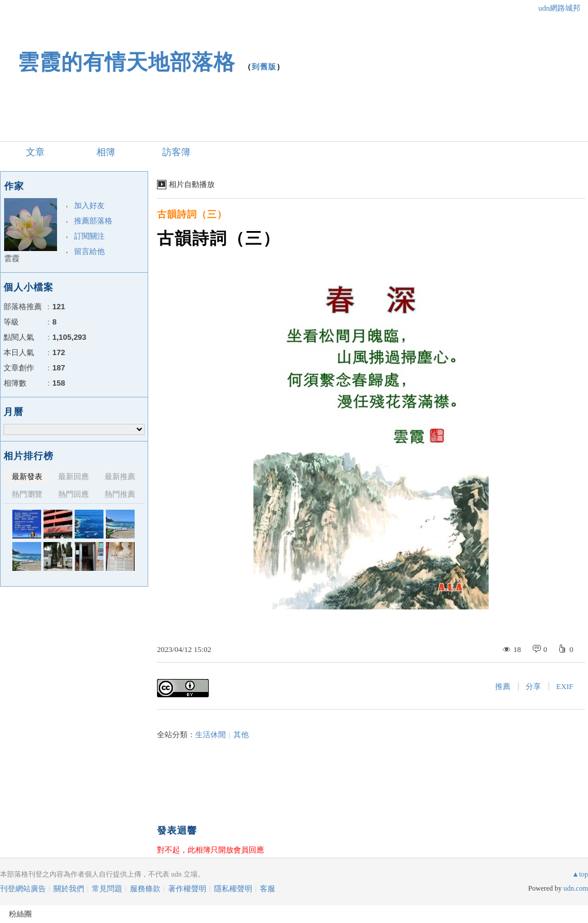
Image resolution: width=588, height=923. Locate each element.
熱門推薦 (120, 494)
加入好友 (89, 205)
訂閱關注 (89, 236)
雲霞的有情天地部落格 (126, 62)
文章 (35, 152)
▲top (580, 874)
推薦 (503, 686)
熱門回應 (73, 494)
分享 (533, 686)
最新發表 (27, 476)
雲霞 (12, 258)
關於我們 (69, 889)
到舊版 (264, 67)
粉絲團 (20, 914)
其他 (241, 735)
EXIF (565, 686)
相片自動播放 (192, 184)
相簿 (106, 152)
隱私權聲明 (233, 889)
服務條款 (145, 889)
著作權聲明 (187, 889)
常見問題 (107, 889)
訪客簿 (176, 152)
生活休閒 (211, 735)
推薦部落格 (93, 221)
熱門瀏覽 (27, 494)
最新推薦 (120, 476)
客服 (268, 889)
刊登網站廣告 (23, 889)
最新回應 (73, 476)
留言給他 (89, 251)
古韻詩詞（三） (192, 214)
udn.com (576, 888)
